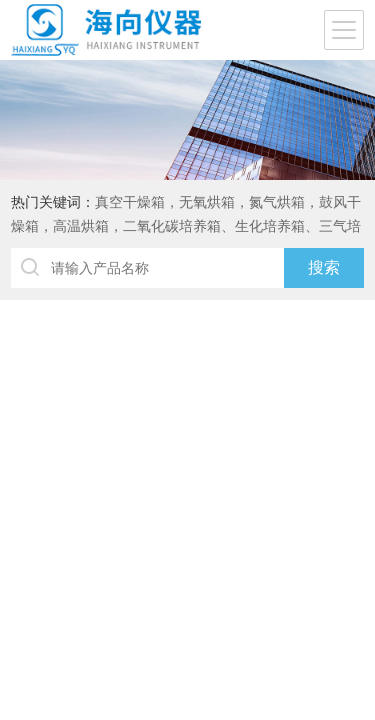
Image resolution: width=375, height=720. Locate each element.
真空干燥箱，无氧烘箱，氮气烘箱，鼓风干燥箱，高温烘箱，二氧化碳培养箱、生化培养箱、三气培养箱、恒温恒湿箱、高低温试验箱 (186, 226)
